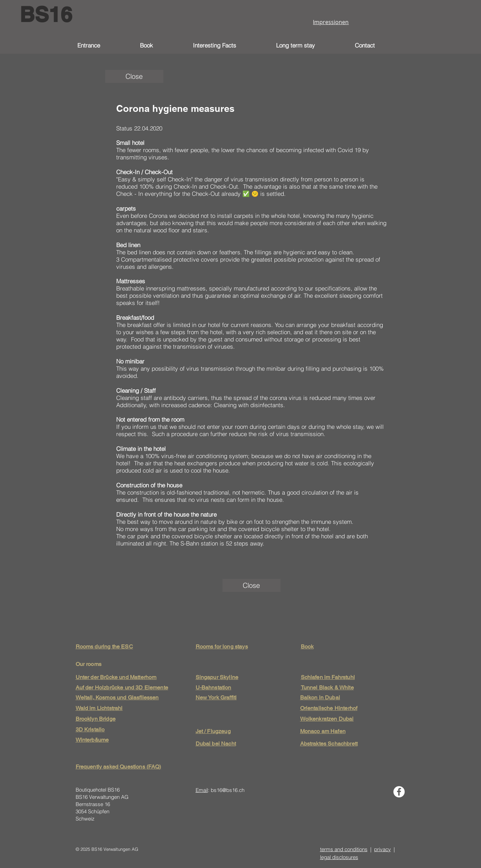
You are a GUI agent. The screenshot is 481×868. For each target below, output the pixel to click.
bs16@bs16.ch (228, 790)
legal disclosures (339, 857)
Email (202, 790)
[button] (229, 45)
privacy (382, 849)
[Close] (134, 76)
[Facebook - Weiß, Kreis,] (399, 792)
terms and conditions (344, 849)
